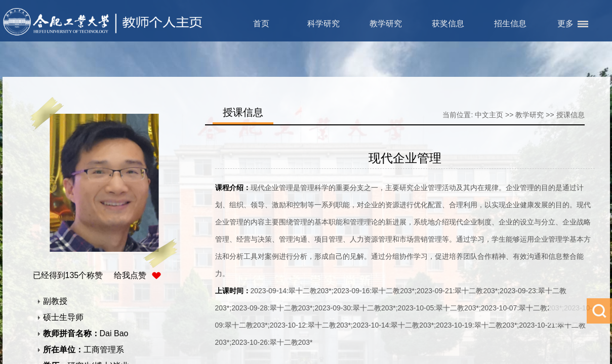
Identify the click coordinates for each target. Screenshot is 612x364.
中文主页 (489, 115)
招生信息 (510, 24)
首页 (261, 24)
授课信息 (570, 115)
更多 (565, 24)
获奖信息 (448, 24)
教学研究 (386, 24)
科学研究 (323, 24)
